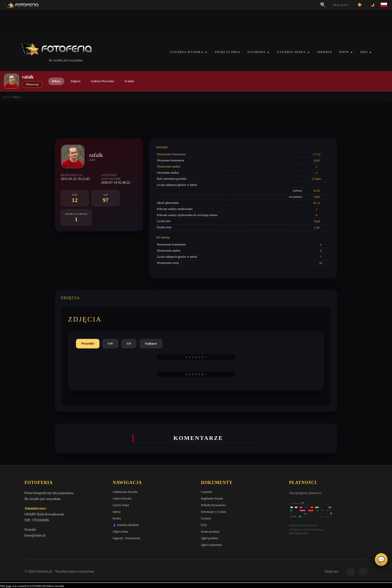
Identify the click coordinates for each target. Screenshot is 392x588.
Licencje (206, 518)
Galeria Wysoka (187, 52)
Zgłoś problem (209, 538)
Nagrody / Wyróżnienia (126, 538)
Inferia (325, 52)
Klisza (56, 81)
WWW (344, 52)
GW (110, 344)
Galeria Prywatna (102, 81)
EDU (364, 52)
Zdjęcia (75, 81)
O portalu (207, 492)
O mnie (129, 81)
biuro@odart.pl (35, 535)
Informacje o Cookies (214, 512)
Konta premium (210, 532)
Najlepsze (151, 344)
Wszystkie (88, 344)
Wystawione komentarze (171, 154)
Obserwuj (32, 84)
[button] (206, 52)
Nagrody (257, 52)
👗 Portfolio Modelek (126, 525)
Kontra (117, 518)
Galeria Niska (292, 52)
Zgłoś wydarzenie (211, 545)
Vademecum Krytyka (125, 492)
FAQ (204, 525)
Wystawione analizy (169, 166)
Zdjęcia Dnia (228, 52)
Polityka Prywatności (213, 505)
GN (129, 344)
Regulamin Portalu (212, 499)
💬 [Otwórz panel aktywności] (381, 560)
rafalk (6, 97)
